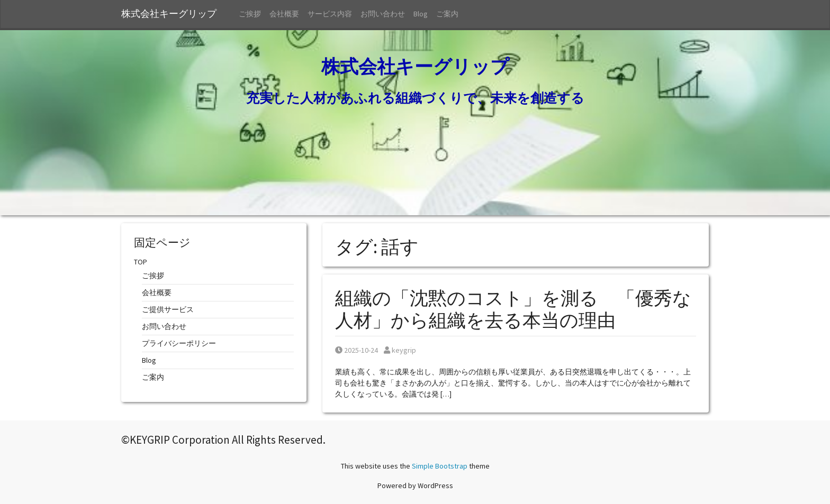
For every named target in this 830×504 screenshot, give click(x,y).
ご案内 (447, 14)
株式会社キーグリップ (174, 14)
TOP (141, 262)
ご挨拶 (250, 14)
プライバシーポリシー (179, 343)
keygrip (400, 350)
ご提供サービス (168, 309)
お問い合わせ (383, 14)
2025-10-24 (357, 350)
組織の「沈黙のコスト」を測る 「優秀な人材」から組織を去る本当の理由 (513, 309)
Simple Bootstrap (440, 466)
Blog (421, 14)
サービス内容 (330, 14)
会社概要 (284, 14)
